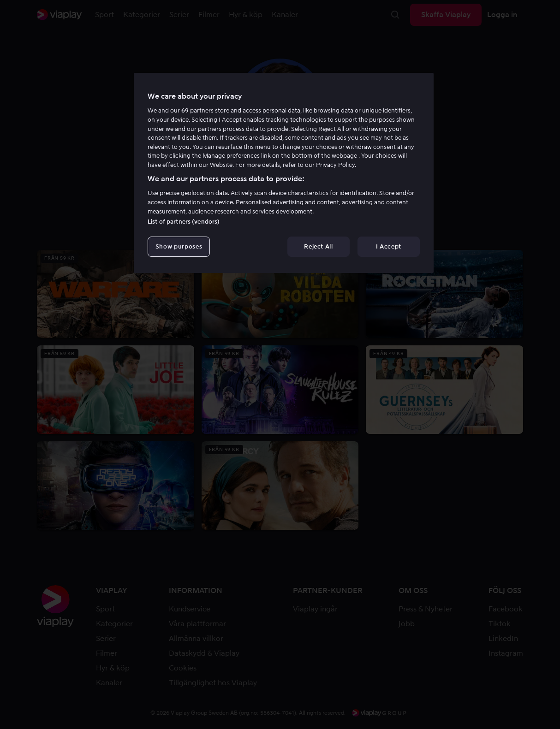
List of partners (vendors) (184, 222)
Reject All (319, 246)
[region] (284, 173)
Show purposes (179, 246)
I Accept (389, 246)
